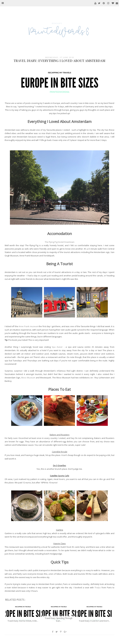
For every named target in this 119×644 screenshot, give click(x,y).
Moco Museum (28, 378)
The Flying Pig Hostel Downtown (60, 242)
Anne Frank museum (28, 326)
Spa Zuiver (57, 347)
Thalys (98, 587)
